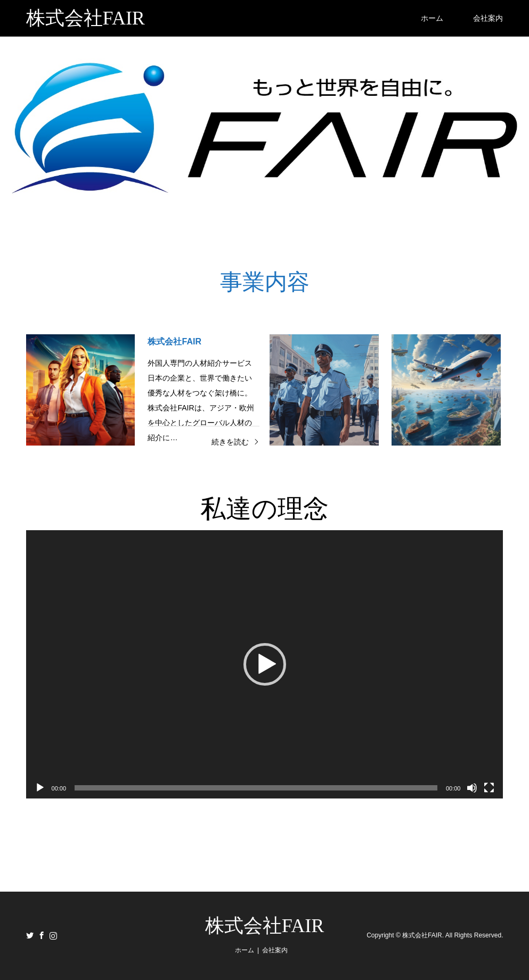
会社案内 (488, 18)
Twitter (30, 935)
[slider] (256, 788)
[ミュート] (472, 788)
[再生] (40, 788)
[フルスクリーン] (489, 788)
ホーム (432, 18)
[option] (264, 127)
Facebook (42, 935)
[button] (265, 664)
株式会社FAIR (264, 926)
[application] (265, 664)
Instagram (53, 935)
